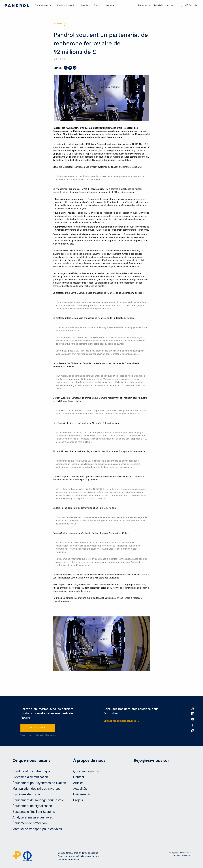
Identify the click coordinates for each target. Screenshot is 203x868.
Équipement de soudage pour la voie (38, 801)
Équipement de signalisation (32, 807)
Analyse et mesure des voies (33, 818)
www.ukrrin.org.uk (62, 602)
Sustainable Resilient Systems (34, 813)
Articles (78, 784)
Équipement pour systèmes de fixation (39, 784)
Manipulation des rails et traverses (37, 789)
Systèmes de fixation (27, 795)
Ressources (110, 5)
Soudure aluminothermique (32, 772)
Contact (171, 5)
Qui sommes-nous (86, 772)
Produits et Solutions (67, 5)
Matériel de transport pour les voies (37, 830)
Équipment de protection (30, 824)
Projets (97, 5)
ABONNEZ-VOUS (38, 728)
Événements (144, 5)
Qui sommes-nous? (44, 5)
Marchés (86, 5)
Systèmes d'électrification (30, 778)
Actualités (159, 5)
